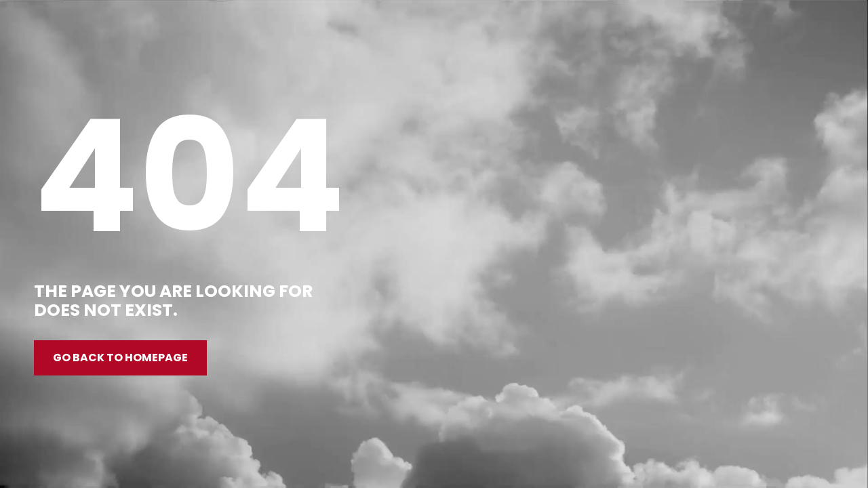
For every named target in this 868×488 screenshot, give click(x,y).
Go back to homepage (120, 358)
